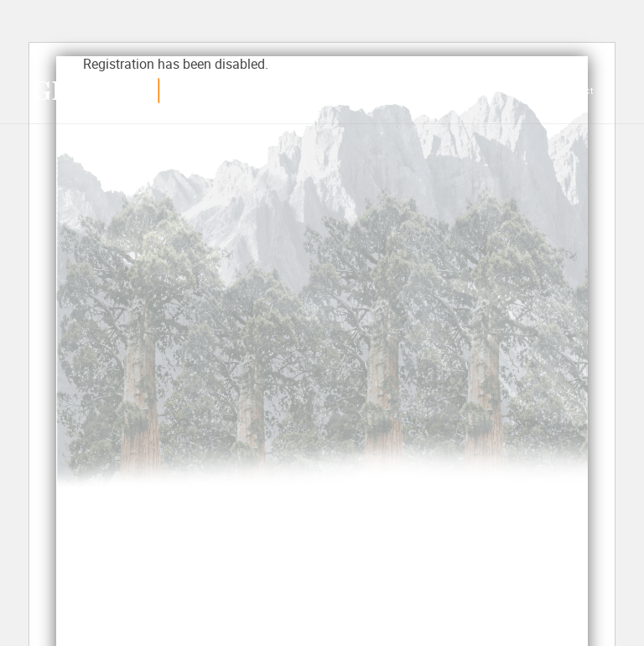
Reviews (396, 91)
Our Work (341, 91)
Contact (576, 91)
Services (280, 91)
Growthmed (115, 91)
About (522, 91)
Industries (459, 91)
